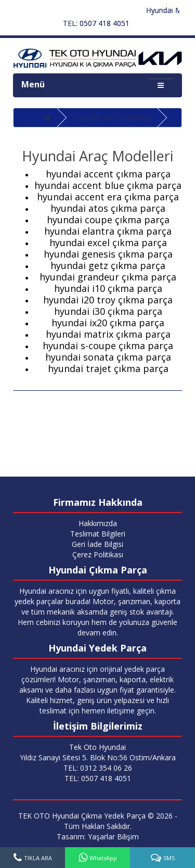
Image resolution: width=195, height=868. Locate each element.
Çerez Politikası (98, 554)
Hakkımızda (98, 523)
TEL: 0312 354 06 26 (98, 768)
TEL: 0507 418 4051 (96, 23)
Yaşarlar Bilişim (113, 837)
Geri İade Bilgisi (97, 544)
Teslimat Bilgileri (98, 534)
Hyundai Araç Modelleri (113, 117)
